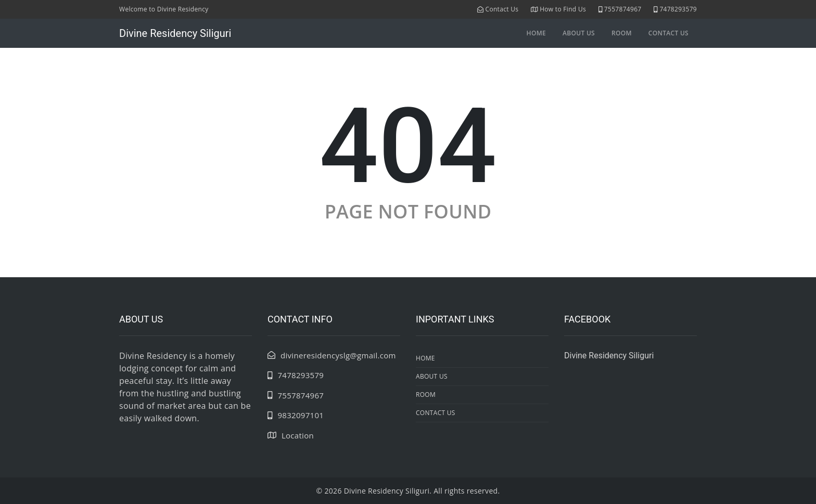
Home (536, 33)
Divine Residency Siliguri (175, 33)
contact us (668, 33)
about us (579, 33)
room (622, 33)
